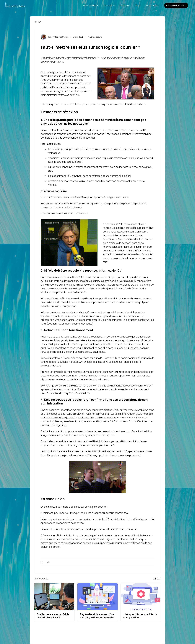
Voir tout (157, 579)
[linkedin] (42, 562)
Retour (37, 22)
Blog (138, 5)
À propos (125, 5)
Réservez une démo (176, 5)
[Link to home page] (13, 5)
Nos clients (110, 5)
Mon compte (152, 5)
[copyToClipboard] (48, 562)
